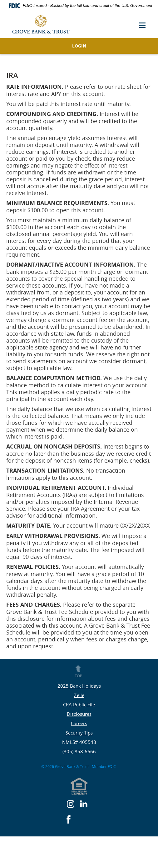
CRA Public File (79, 705)
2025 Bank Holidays (79, 686)
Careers (79, 723)
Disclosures (79, 714)
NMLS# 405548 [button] (79, 742)
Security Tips (79, 733)
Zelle (79, 695)
